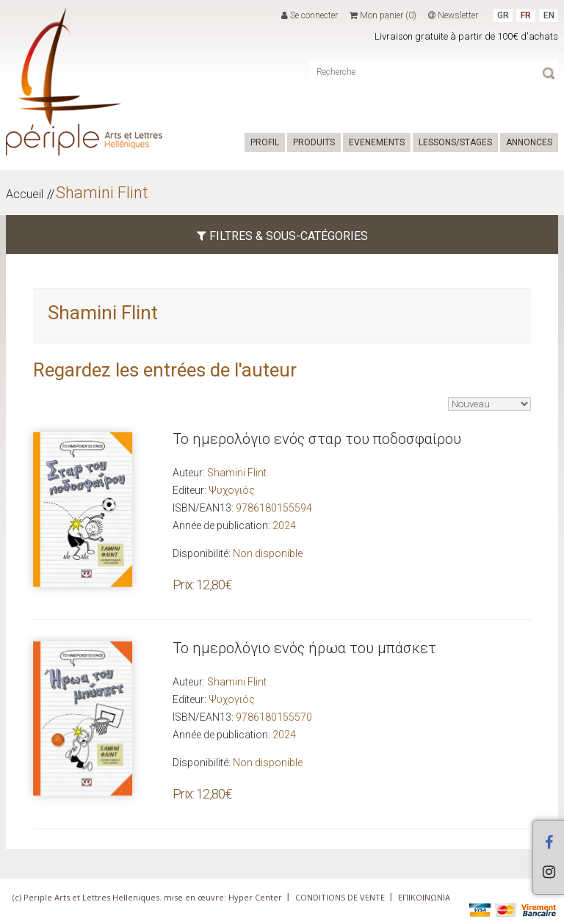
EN (549, 15)
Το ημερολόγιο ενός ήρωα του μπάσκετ (304, 648)
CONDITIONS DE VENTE (340, 897)
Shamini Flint (102, 193)
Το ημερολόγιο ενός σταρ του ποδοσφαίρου (317, 439)
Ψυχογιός (232, 490)
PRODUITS (314, 142)
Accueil (25, 194)
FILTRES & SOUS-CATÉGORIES (282, 236)
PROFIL (265, 142)
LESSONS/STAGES (455, 142)
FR (526, 15)
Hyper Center (255, 897)
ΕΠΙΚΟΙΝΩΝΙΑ (424, 897)
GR (503, 15)
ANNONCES (529, 142)
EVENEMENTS (377, 142)
